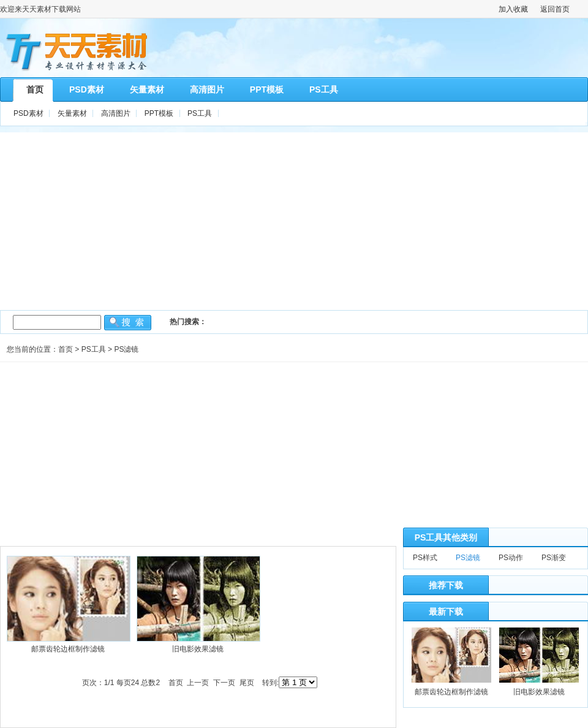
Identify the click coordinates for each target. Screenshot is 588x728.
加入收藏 (513, 9)
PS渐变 (554, 558)
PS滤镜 (126, 349)
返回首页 (555, 9)
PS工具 (200, 113)
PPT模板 (159, 113)
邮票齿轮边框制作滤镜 (68, 649)
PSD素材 (28, 113)
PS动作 (511, 558)
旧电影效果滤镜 (198, 649)
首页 (66, 349)
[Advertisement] (294, 218)
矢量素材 (72, 113)
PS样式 (425, 558)
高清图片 (116, 113)
